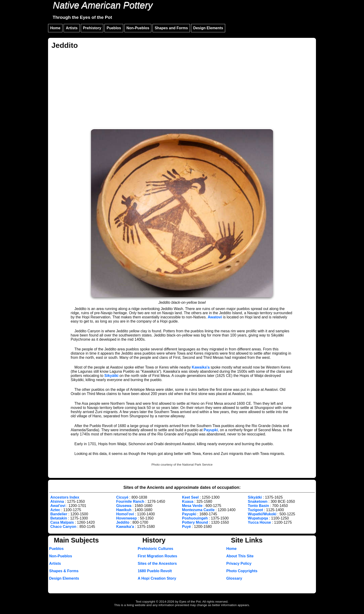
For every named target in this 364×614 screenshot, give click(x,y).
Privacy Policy (239, 563)
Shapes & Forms (64, 571)
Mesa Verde (192, 506)
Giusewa (124, 506)
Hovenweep (126, 518)
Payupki (211, 430)
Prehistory (92, 28)
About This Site (240, 556)
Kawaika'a (201, 367)
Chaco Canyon (63, 527)
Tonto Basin (258, 506)
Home (55, 28)
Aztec (55, 510)
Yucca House (260, 522)
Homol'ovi (125, 514)
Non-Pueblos (138, 28)
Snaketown (258, 501)
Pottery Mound (195, 522)
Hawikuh (124, 510)
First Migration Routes (157, 556)
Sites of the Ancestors (157, 563)
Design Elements (208, 28)
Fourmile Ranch (130, 501)
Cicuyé (122, 497)
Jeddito (123, 522)
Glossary (234, 578)
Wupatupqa (258, 518)
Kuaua (188, 501)
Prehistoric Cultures (155, 549)
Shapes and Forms (171, 28)
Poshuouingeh (195, 518)
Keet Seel (190, 497)
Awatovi (215, 317)
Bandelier (59, 514)
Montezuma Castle (198, 510)
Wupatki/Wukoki (262, 514)
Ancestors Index (65, 497)
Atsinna (57, 501)
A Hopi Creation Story (157, 578)
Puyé (186, 527)
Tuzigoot (255, 510)
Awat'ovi (58, 506)
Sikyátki (111, 376)
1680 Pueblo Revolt (155, 571)
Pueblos (114, 28)
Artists (72, 28)
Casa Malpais (62, 522)
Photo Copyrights (242, 571)
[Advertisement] (182, 90)
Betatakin (59, 518)
